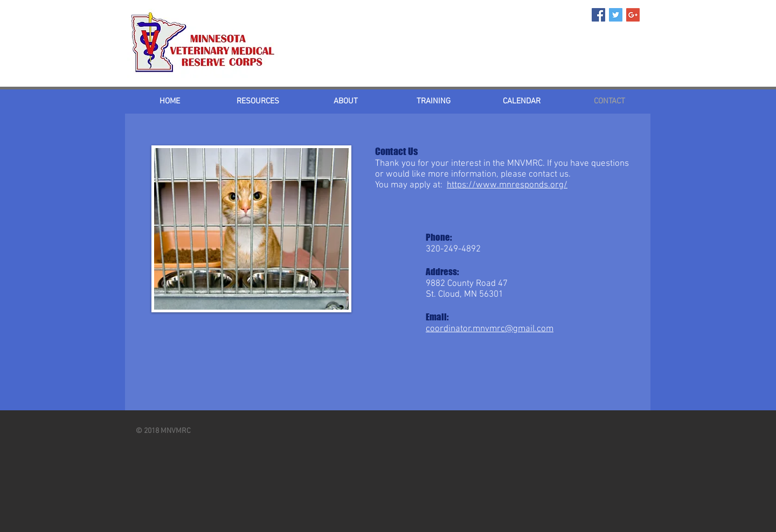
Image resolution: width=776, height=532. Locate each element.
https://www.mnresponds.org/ (507, 185)
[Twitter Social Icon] (616, 15)
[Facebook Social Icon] (598, 15)
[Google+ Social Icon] (633, 15)
